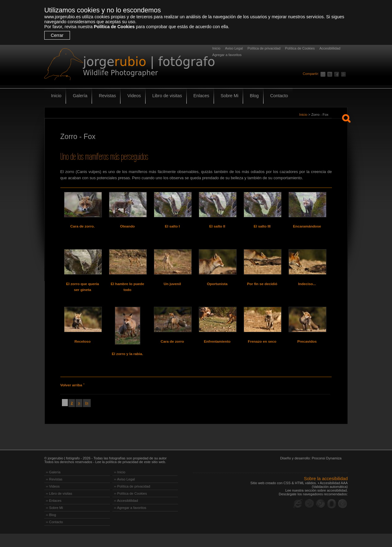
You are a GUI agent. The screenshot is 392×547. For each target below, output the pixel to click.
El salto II (217, 226)
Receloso (83, 350)
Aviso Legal (234, 48)
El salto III (262, 226)
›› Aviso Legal (124, 493)
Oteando (127, 226)
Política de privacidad (264, 48)
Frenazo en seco (262, 350)
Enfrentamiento (217, 350)
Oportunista (217, 288)
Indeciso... (307, 288)
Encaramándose (307, 226)
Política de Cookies (114, 27)
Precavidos (307, 350)
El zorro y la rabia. (127, 362)
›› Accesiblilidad (126, 514)
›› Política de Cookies (130, 507)
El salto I (172, 226)
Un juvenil (172, 288)
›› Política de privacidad (132, 500)
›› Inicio (120, 485)
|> (86, 416)
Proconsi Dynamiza (327, 471)
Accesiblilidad (330, 48)
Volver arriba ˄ (72, 398)
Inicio (216, 48)
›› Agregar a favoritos (130, 521)
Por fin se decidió (262, 288)
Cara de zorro (172, 350)
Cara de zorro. (83, 226)
